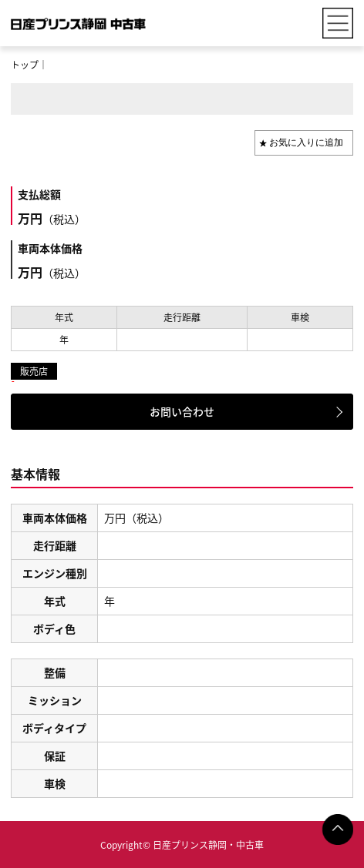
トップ (25, 65)
